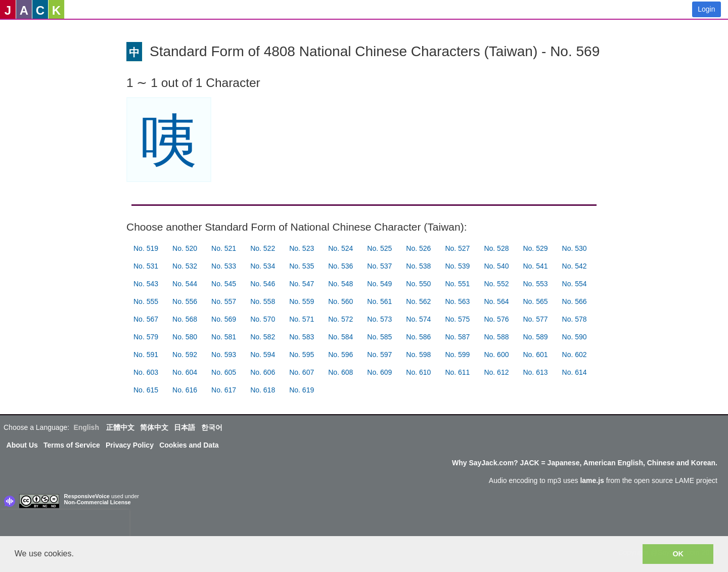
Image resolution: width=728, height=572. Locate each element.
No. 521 (224, 248)
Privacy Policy (130, 445)
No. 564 (496, 301)
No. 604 (185, 372)
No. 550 (418, 284)
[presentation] (65, 525)
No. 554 (575, 284)
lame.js (592, 480)
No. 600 (496, 355)
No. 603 (146, 372)
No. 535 (302, 266)
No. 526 (418, 248)
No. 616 (185, 390)
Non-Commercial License (98, 502)
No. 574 (418, 319)
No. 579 (146, 337)
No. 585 (379, 337)
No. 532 (185, 266)
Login (706, 9)
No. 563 (457, 301)
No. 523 (302, 248)
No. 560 (340, 301)
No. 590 (575, 337)
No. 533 (224, 266)
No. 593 (224, 355)
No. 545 (224, 284)
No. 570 (263, 319)
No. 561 (379, 301)
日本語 (185, 427)
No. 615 (146, 390)
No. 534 (263, 266)
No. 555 (146, 301)
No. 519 (146, 248)
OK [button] (678, 554)
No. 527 (457, 248)
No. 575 (457, 319)
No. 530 (575, 248)
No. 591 (146, 355)
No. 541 (535, 266)
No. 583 (302, 337)
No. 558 (263, 301)
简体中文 (154, 427)
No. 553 (535, 284)
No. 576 (496, 319)
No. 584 (340, 337)
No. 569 (224, 319)
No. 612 (496, 372)
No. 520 (185, 248)
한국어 (212, 427)
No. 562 (418, 301)
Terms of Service (72, 445)
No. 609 (379, 372)
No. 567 (146, 319)
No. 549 (379, 284)
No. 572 (340, 319)
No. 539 (457, 266)
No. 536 (340, 266)
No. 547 (302, 284)
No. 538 (418, 266)
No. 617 (224, 390)
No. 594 (263, 355)
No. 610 (418, 372)
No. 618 (263, 390)
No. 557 (224, 301)
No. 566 (575, 301)
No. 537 (379, 266)
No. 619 (302, 390)
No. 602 (575, 355)
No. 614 (575, 372)
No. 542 (575, 266)
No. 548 (340, 284)
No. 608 (340, 372)
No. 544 (185, 284)
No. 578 (575, 319)
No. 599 (457, 355)
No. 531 (146, 266)
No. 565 (535, 301)
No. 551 (457, 284)
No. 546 (263, 284)
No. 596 (340, 355)
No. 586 (418, 337)
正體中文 (120, 427)
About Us (22, 445)
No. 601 (535, 355)
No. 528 (496, 248)
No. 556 (185, 301)
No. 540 (496, 266)
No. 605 (224, 372)
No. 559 (302, 301)
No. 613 (535, 372)
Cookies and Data (189, 445)
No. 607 (302, 372)
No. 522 (263, 248)
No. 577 (535, 319)
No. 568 (185, 319)
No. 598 (418, 355)
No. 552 (496, 284)
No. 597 (379, 355)
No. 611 (457, 372)
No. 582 (263, 337)
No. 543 (146, 284)
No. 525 (379, 248)
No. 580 (185, 337)
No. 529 (535, 248)
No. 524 (340, 248)
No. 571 (302, 319)
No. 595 (302, 355)
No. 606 (263, 372)
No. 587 (457, 337)
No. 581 (224, 337)
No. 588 (496, 337)
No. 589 (535, 337)
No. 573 (379, 319)
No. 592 (185, 355)
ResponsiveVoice (87, 496)
